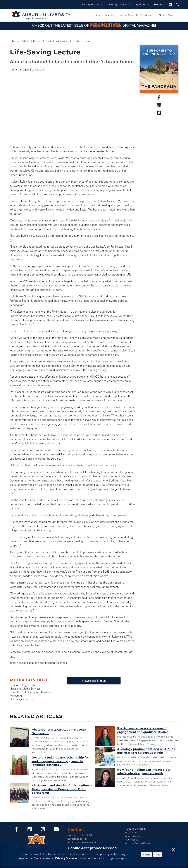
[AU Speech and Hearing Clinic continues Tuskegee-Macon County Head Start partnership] (21, 793)
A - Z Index (131, 832)
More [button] (171, 15)
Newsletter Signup (94, 681)
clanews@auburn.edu (22, 699)
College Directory (120, 4)
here (12, 656)
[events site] (170, 4)
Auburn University (136, 829)
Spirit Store (142, 4)
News (162, 15)
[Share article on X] (159, 114)
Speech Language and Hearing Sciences (42, 663)
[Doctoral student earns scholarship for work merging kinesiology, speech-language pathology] (21, 765)
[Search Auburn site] (178, 4)
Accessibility (133, 836)
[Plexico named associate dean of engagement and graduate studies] (106, 736)
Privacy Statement (67, 858)
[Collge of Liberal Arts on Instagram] (43, 830)
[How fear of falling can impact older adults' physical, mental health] (106, 777)
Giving (159, 4)
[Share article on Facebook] (159, 99)
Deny (157, 855)
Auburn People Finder (138, 843)
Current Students (128, 15)
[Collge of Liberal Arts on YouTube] (56, 830)
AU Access (132, 840)
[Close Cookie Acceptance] (173, 849)
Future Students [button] (104, 15)
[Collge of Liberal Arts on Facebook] (16, 830)
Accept (147, 855)
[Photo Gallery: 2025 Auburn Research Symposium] (21, 737)
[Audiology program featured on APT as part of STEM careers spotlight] (106, 757)
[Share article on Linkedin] (159, 106)
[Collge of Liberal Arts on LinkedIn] (30, 830)
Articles (26, 41)
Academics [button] (147, 15)
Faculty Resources (93, 4)
